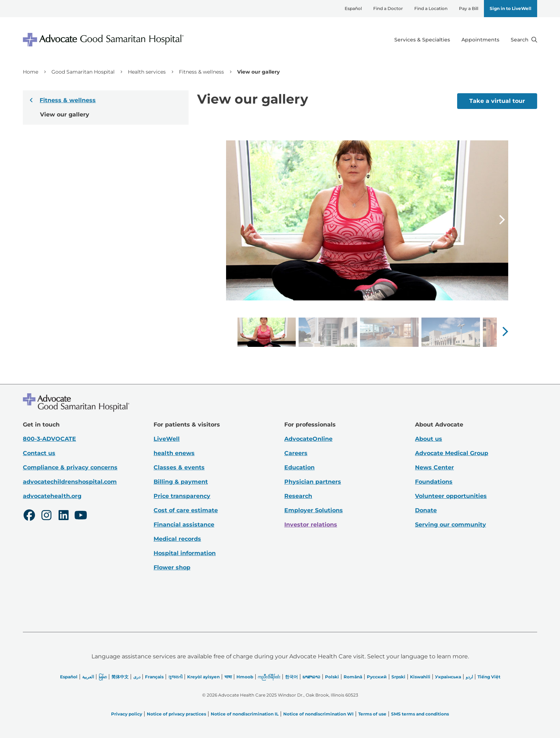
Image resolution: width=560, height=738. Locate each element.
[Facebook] (29, 516)
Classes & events (179, 467)
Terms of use (372, 714)
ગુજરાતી (175, 677)
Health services (147, 72)
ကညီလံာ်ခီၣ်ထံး (269, 677)
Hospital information (185, 553)
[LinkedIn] (64, 516)
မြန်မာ (103, 677)
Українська (448, 677)
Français (154, 677)
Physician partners (313, 482)
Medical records (177, 539)
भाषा (228, 677)
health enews (174, 453)
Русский (377, 677)
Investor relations (311, 525)
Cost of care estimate (186, 510)
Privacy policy (127, 714)
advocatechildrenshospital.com (70, 482)
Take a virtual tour (497, 101)
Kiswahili (420, 677)
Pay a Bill (469, 8)
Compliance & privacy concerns (70, 467)
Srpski (398, 677)
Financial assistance (184, 525)
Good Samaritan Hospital (83, 72)
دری (137, 677)
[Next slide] (502, 220)
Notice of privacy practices (176, 714)
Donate (426, 510)
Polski (332, 677)
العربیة (88, 677)
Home (31, 72)
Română (353, 677)
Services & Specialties (422, 40)
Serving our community (451, 525)
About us (429, 439)
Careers (296, 453)
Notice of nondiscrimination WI (318, 714)
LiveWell (167, 439)
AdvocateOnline (308, 439)
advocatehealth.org (52, 496)
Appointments (480, 40)
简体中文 (120, 677)
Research (298, 496)
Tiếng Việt (489, 677)
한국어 (291, 677)
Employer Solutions (314, 510)
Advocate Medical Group (452, 453)
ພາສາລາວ (311, 677)
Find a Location (431, 8)
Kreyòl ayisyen (203, 677)
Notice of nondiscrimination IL (245, 714)
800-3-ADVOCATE (49, 439)
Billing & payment (181, 482)
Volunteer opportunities (451, 496)
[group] (267, 332)
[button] (505, 331)
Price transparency (182, 496)
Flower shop (172, 567)
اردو (469, 677)
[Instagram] (46, 516)
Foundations (434, 482)
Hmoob (245, 677)
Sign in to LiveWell (511, 8)
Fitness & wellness (201, 72)
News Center (434, 467)
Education (299, 467)
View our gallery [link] (258, 72)
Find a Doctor (388, 8)
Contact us (39, 453)
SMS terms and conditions (420, 714)
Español (353, 8)
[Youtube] (81, 516)
